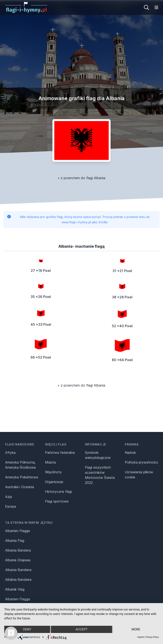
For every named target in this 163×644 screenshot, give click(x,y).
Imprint (141, 637)
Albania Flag (15, 541)
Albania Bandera (18, 550)
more (136, 629)
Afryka (10, 453)
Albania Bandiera (18, 570)
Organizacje (54, 482)
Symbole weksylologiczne (98, 455)
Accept (81, 629)
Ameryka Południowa (22, 477)
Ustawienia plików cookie (139, 475)
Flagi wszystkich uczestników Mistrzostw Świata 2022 (100, 475)
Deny (27, 629)
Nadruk (130, 453)
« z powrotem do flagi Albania (81, 178)
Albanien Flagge (18, 531)
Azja (8, 497)
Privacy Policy (152, 637)
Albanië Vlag (15, 589)
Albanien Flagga (18, 599)
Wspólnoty (53, 472)
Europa (11, 506)
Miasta (50, 462)
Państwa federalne (60, 453)
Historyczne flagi (58, 492)
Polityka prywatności (141, 462)
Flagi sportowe (57, 501)
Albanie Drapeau (18, 560)
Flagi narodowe (20, 444)
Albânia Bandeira (18, 580)
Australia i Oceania (20, 487)
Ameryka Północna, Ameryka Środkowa (20, 465)
